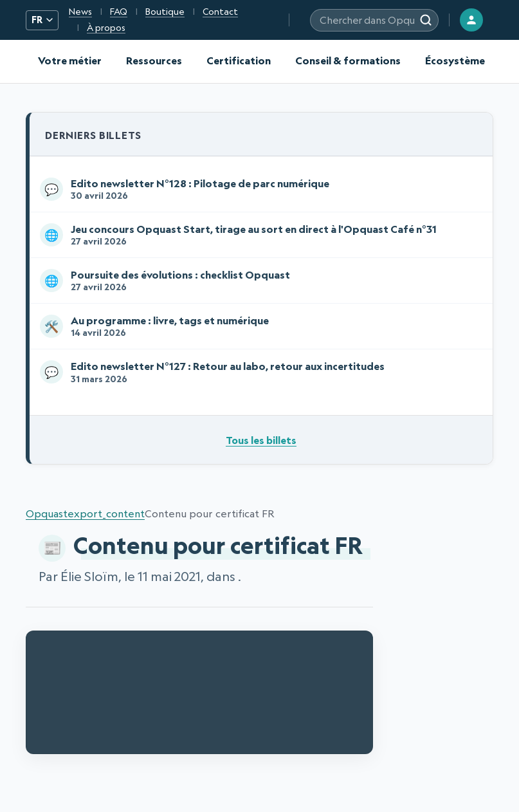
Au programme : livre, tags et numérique (259, 326)
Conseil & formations (348, 60)
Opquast (47, 513)
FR (42, 20)
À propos (106, 28)
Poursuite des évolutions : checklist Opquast (259, 281)
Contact (220, 12)
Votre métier (70, 60)
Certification (239, 60)
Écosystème (455, 60)
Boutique (165, 12)
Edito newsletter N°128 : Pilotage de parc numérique (259, 189)
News (80, 12)
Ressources (154, 60)
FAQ (119, 12)
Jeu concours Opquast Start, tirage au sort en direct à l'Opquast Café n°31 (259, 235)
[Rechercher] (426, 20)
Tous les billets (261, 440)
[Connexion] (471, 20)
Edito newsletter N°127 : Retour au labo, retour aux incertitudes (259, 372)
